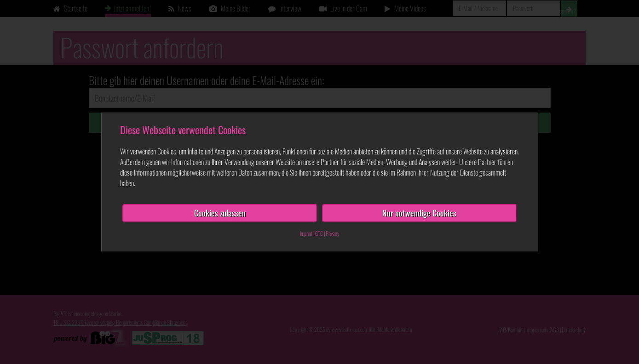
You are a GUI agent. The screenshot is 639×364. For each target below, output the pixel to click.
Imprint (306, 233)
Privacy (333, 233)
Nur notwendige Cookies (419, 213)
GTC (319, 233)
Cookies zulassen (220, 213)
